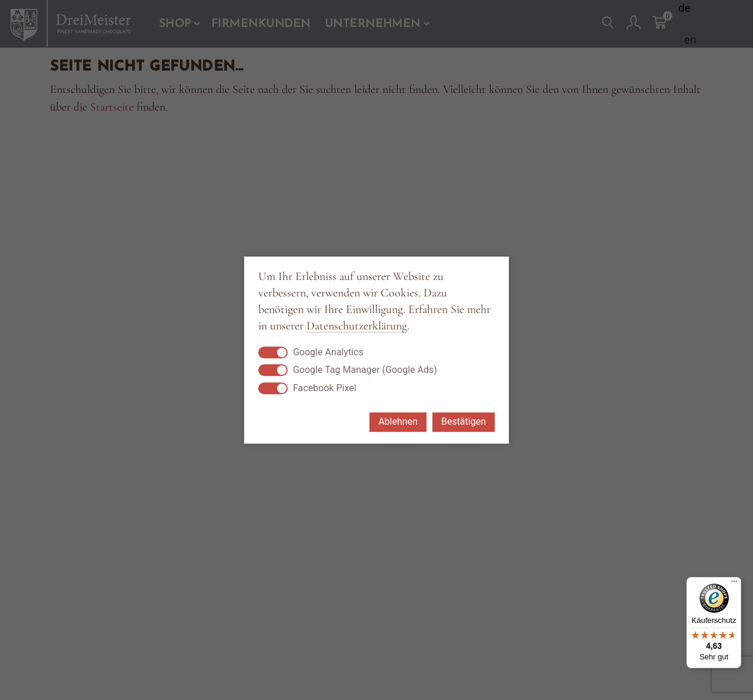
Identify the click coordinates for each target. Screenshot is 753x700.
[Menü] (734, 584)
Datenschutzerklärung (357, 326)
